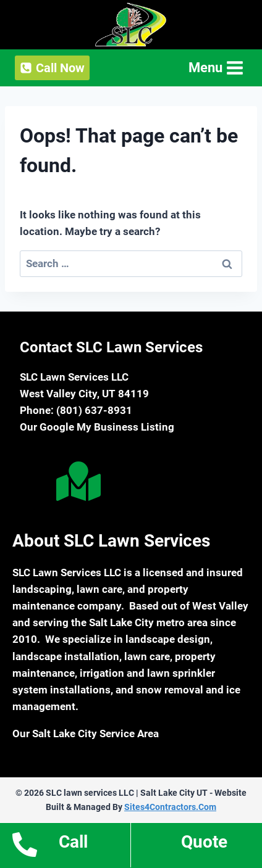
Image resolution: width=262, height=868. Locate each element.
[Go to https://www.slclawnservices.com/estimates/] (196, 845)
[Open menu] (215, 68)
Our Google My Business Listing (97, 427)
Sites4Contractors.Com (170, 807)
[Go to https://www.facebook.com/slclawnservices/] (30, 484)
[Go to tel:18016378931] (65, 845)
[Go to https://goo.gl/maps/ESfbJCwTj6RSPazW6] (76, 481)
